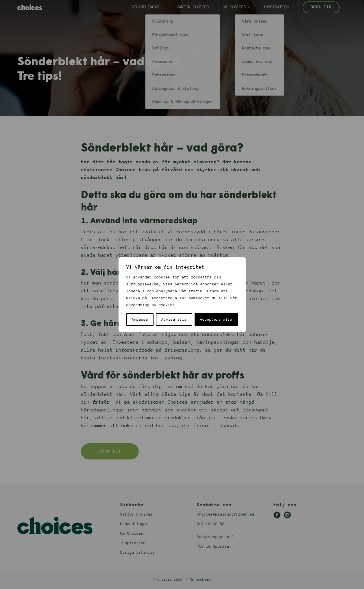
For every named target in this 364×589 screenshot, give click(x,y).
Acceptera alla (216, 320)
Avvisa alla (174, 320)
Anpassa (140, 320)
